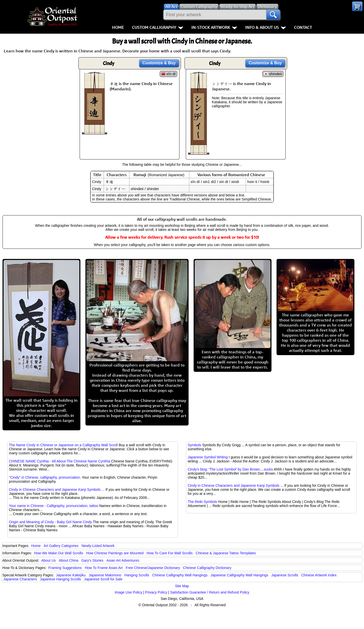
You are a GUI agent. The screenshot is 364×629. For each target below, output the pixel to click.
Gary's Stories (92, 560)
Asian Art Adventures (123, 560)
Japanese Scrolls (285, 575)
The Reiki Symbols (202, 502)
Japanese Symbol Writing (208, 457)
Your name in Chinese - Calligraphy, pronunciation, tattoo (53, 506)
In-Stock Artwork (214, 27)
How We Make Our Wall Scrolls (58, 553)
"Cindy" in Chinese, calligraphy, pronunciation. (45, 477)
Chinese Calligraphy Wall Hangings (180, 575)
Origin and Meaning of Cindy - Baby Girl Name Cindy (50, 522)
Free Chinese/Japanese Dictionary (153, 568)
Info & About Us (266, 27)
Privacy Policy (156, 592)
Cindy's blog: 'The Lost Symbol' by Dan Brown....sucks (230, 469)
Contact (303, 27)
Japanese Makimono (105, 575)
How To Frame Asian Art (104, 568)
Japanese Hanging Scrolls (61, 579)
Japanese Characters (20, 579)
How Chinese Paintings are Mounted (115, 553)
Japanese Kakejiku (71, 575)
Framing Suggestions (65, 568)
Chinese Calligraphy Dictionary (207, 568)
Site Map (182, 586)
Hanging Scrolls (137, 575)
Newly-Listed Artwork (98, 546)
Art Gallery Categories (61, 546)
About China (69, 560)
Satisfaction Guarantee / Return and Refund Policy (210, 592)
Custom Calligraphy (158, 27)
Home (118, 27)
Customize (159, 63)
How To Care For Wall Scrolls (170, 553)
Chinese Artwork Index (319, 575)
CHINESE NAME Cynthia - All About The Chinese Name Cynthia (59, 461)
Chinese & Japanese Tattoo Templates (226, 553)
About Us (49, 560)
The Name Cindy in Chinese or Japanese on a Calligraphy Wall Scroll (63, 445)
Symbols (194, 445)
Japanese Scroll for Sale (103, 579)
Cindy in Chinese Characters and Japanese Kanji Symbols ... (57, 490)
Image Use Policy (129, 592)
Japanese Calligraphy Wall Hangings (239, 575)
